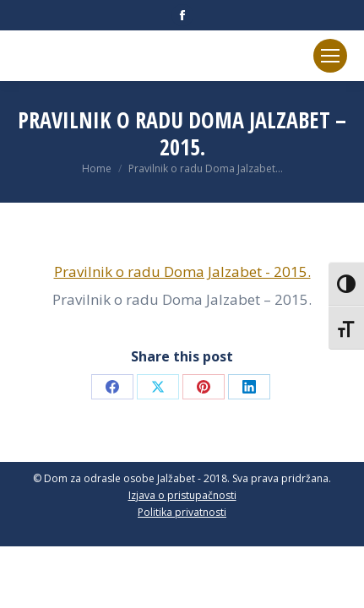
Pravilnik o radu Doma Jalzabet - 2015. (182, 271)
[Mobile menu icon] (330, 56)
